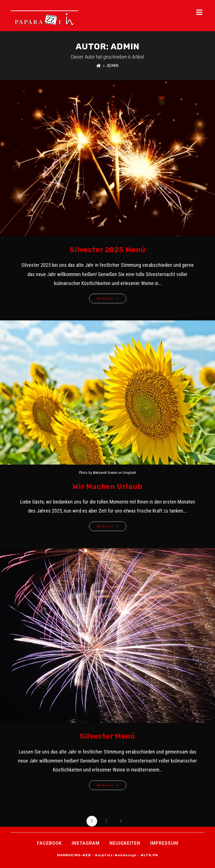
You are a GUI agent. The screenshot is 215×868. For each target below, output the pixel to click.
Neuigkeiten (125, 843)
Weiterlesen (111, 297)
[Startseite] (99, 66)
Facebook (49, 843)
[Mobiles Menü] (200, 13)
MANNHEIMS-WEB (74, 855)
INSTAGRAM (86, 843)
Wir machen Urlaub (107, 487)
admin (113, 66)
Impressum (164, 843)
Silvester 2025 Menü (107, 250)
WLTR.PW (149, 855)
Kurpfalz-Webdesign (116, 855)
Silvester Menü (107, 736)
